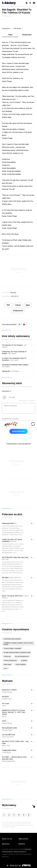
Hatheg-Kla (6, 371)
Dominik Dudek (7, 730)
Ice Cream (6, 703)
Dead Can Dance (8, 737)
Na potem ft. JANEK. (10, 690)
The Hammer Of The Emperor (12, 345)
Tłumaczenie (27, 35)
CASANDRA (6, 752)
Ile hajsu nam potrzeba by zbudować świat (17, 652)
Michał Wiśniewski (8, 761)
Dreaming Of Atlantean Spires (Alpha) (15, 365)
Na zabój (5, 578)
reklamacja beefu (8, 523)
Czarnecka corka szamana (12, 639)
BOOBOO (5, 697)
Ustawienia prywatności (20, 852)
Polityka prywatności (7, 852)
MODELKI (13, 541)
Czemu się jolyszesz (10, 660)
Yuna (4, 706)
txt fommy (24, 660)
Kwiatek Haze (7, 699)
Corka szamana (21, 664)
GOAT (4, 721)
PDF (8, 305)
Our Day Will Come (8, 735)
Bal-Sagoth (12, 354)
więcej (5, 668)
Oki (15, 523)
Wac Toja (5, 559)
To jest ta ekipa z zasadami (12, 648)
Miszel (4, 716)
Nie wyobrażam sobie (9, 728)
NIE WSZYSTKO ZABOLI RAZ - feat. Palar (15, 742)
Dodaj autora (18, 311)
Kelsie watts (7, 664)
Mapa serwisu (23, 839)
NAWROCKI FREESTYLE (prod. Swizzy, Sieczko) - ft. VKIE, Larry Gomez (14, 712)
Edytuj (18, 305)
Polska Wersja (7, 692)
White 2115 (6, 746)
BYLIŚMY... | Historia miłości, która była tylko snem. (14, 758)
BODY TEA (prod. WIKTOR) (12, 596)
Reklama (22, 844)
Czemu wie (7, 656)
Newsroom (6, 844)
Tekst (10, 35)
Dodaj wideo (7, 28)
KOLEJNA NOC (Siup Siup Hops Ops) (15, 557)
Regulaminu (28, 849)
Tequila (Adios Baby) (9, 750)
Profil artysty (18, 28)
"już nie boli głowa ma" (22, 656)
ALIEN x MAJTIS (15, 578)
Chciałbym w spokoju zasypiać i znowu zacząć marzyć (18, 644)
